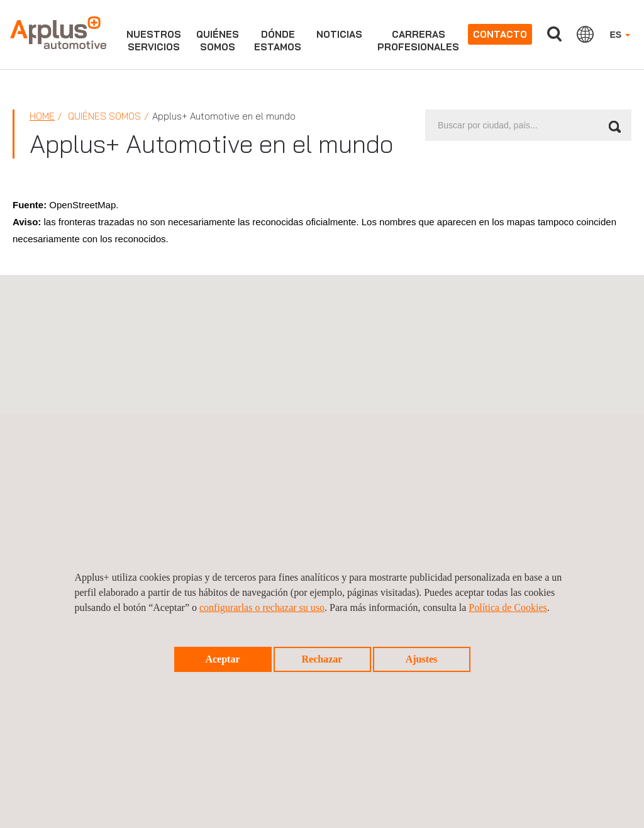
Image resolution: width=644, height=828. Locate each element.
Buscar (554, 34)
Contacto (500, 34)
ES (620, 35)
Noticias (339, 34)
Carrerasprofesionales (418, 41)
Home (42, 116)
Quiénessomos (218, 41)
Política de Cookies (508, 607)
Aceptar (222, 659)
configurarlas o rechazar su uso (262, 607)
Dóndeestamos (278, 41)
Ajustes (422, 659)
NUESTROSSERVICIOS (154, 41)
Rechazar (322, 659)
